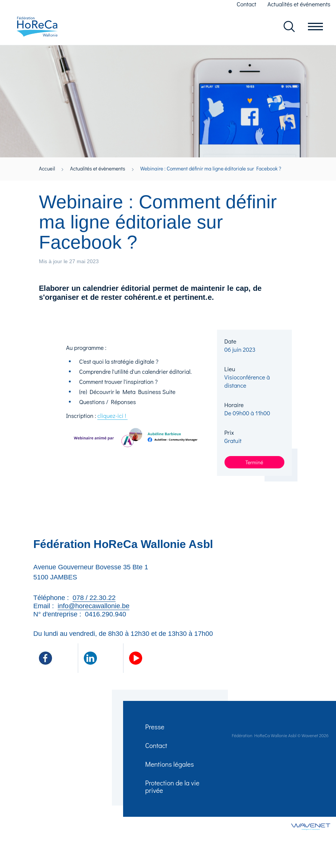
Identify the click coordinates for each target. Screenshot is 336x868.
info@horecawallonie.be (94, 606)
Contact (247, 4)
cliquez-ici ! (112, 416)
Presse (155, 727)
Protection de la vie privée (173, 789)
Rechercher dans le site (289, 27)
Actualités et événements (299, 4)
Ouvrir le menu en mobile (315, 27)
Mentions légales (170, 766)
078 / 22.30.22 (94, 598)
